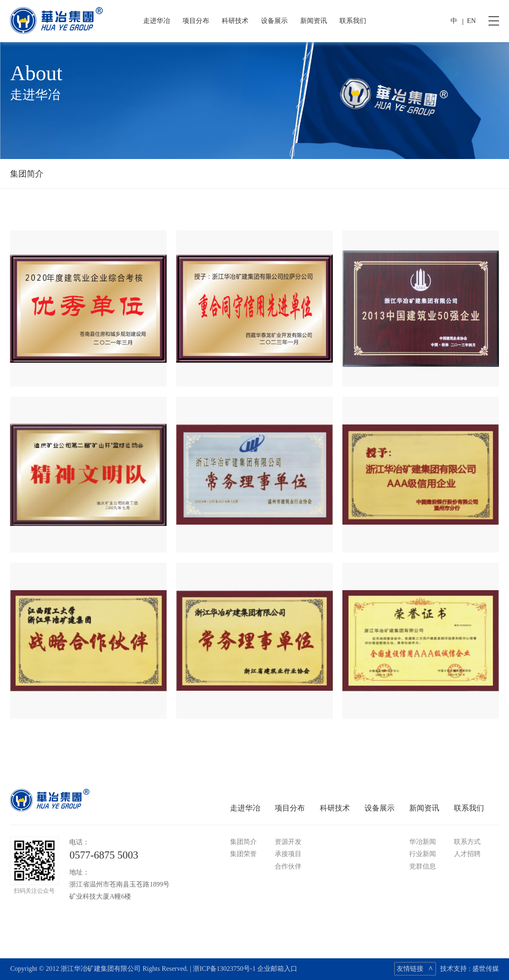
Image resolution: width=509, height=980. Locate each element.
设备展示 (274, 21)
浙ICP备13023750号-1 (224, 969)
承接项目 (288, 854)
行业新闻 (423, 854)
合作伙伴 (288, 866)
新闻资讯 (314, 21)
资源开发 (288, 842)
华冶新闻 (423, 842)
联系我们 (353, 21)
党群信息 (423, 866)
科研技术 (235, 21)
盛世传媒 (486, 969)
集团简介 (27, 174)
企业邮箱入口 (277, 969)
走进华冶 (157, 21)
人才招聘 (467, 854)
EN (471, 21)
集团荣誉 (243, 854)
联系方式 (467, 842)
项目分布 (196, 21)
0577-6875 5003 (104, 855)
